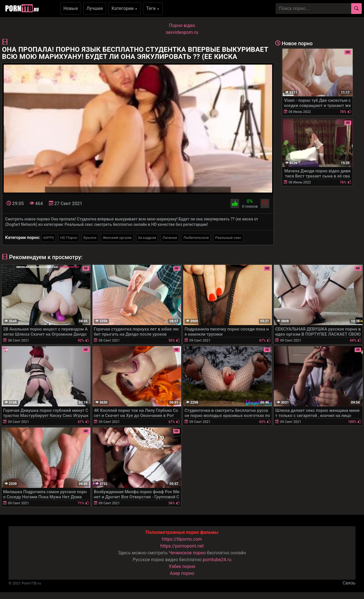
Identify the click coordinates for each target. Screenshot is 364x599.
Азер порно (182, 573)
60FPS (49, 238)
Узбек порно (182, 566)
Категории (125, 8)
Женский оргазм (117, 238)
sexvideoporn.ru (182, 32)
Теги (153, 8)
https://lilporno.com (182, 539)
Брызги (90, 238)
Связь (349, 583)
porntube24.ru (217, 560)
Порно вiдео (182, 25)
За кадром (147, 238)
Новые (71, 8)
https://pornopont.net (182, 546)
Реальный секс (228, 238)
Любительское (196, 238)
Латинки (170, 238)
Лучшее (95, 8)
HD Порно (69, 238)
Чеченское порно (187, 553)
